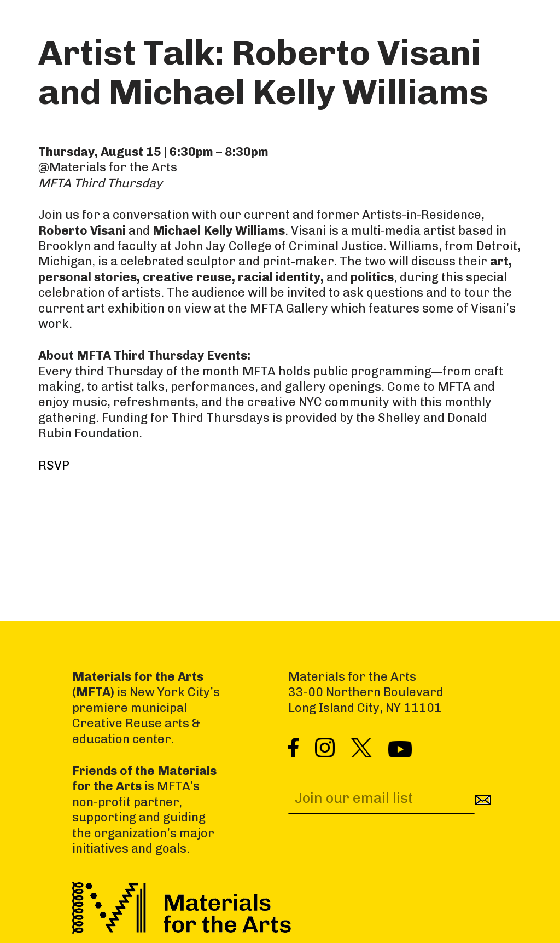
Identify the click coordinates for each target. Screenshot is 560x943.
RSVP (54, 465)
